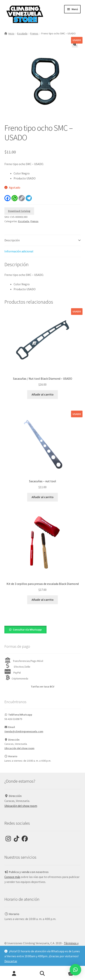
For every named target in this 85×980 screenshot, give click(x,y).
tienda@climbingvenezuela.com (24, 731)
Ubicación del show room (19, 748)
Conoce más (12, 877)
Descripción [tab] (12, 240)
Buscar (42, 974)
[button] (75, 45)
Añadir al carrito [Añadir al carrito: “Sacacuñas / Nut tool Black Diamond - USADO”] (43, 394)
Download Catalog (19, 211)
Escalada (22, 33)
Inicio (11, 33)
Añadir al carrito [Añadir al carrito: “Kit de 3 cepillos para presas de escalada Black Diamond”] (43, 600)
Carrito (66, 971)
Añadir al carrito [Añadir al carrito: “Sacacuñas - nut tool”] (43, 497)
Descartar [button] (11, 961)
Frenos (34, 33)
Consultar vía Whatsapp (27, 630)
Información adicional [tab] (19, 251)
